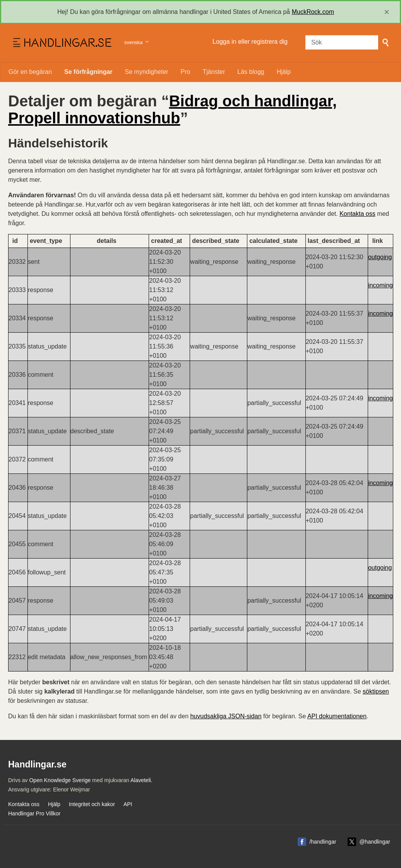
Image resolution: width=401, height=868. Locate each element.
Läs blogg (251, 72)
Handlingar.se (61, 43)
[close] (387, 12)
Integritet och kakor (92, 804)
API (128, 804)
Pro (186, 72)
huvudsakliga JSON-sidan (226, 716)
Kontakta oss (357, 214)
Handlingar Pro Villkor (34, 813)
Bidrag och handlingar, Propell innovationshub (172, 109)
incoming (380, 285)
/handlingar (323, 842)
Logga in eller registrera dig (250, 42)
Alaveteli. (141, 780)
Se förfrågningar (88, 72)
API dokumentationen (337, 716)
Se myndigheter (147, 72)
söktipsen (376, 691)
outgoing (380, 257)
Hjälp (284, 72)
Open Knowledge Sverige (60, 780)
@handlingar (375, 842)
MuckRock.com (313, 12)
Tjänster (214, 72)
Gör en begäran (30, 72)
